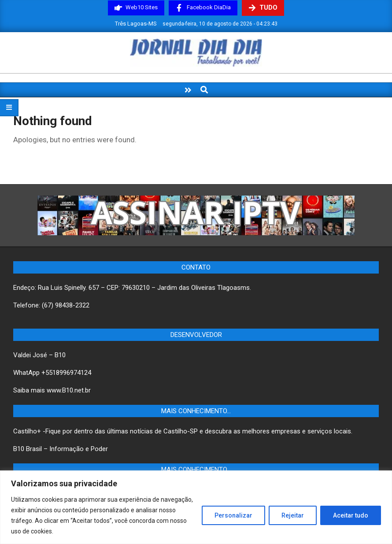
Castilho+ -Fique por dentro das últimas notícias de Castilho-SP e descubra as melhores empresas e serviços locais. (183, 431)
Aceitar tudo (351, 515)
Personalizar (233, 515)
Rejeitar (293, 515)
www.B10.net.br (69, 390)
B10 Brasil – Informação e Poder (61, 449)
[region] (196, 507)
